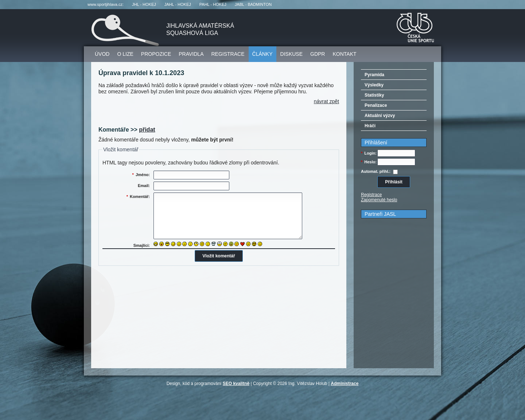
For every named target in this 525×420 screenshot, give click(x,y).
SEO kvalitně (236, 384)
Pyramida (374, 75)
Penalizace (376, 105)
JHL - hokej (144, 4)
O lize (125, 54)
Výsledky (374, 85)
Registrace (228, 54)
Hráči (370, 126)
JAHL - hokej (178, 4)
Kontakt (344, 54)
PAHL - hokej (213, 4)
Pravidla (191, 54)
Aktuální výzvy (380, 116)
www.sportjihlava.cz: (106, 4)
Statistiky (374, 95)
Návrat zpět (326, 101)
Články (262, 54)
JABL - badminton (253, 4)
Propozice (156, 54)
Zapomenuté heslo (379, 200)
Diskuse (291, 54)
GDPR (318, 54)
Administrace (345, 384)
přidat (147, 130)
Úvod (102, 54)
